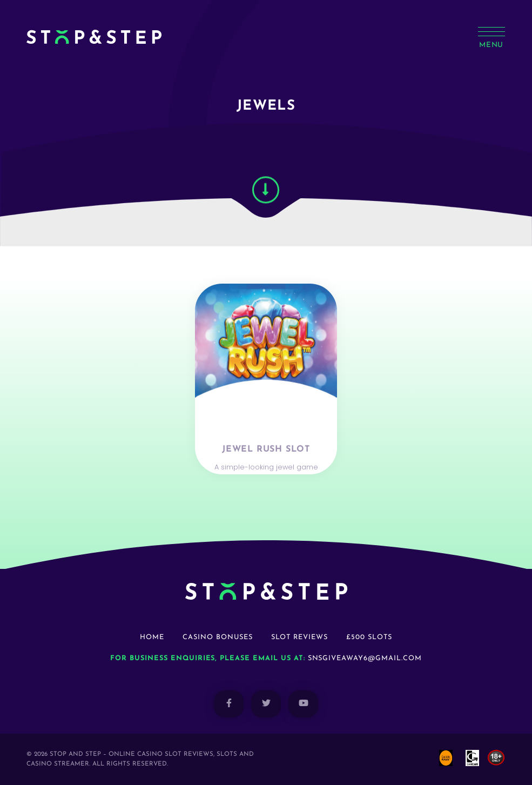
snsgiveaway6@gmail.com (365, 658)
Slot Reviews (300, 637)
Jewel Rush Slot (266, 466)
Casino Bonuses (217, 637)
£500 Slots (369, 637)
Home (152, 637)
